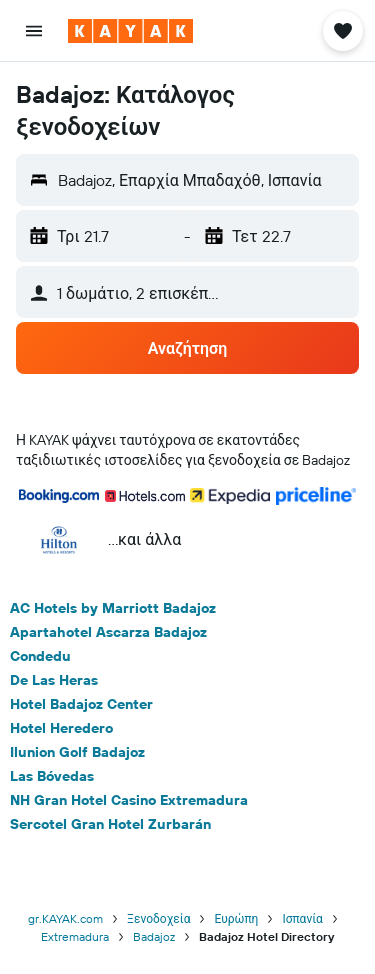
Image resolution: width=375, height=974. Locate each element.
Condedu (40, 656)
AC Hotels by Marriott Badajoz (113, 608)
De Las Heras (54, 680)
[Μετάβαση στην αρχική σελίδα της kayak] (130, 31)
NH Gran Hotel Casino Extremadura (129, 800)
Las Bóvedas (52, 776)
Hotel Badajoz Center (81, 704)
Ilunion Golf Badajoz (77, 752)
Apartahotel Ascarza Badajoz (108, 632)
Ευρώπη (236, 918)
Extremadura (75, 936)
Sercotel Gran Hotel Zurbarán (110, 824)
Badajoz (154, 936)
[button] (34, 31)
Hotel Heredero (61, 728)
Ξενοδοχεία (158, 918)
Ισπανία (302, 918)
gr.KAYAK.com (65, 918)
